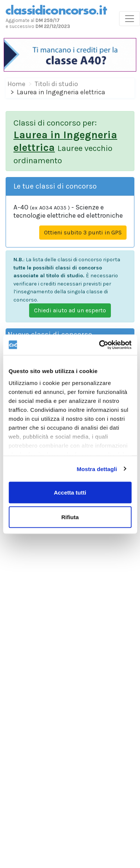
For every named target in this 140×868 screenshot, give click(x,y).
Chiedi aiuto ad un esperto (70, 310)
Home (16, 84)
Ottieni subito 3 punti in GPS (83, 232)
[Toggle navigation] (130, 19)
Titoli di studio (56, 84)
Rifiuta (70, 517)
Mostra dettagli (97, 469)
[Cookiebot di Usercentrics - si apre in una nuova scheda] (100, 345)
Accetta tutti (70, 493)
